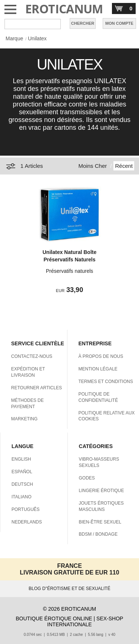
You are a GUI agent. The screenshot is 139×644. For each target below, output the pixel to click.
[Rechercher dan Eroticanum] (33, 24)
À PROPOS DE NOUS (101, 356)
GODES (87, 478)
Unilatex (37, 38)
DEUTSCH (22, 484)
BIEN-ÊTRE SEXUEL (100, 522)
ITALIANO (21, 497)
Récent (124, 166)
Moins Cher (93, 166)
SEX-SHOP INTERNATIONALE (85, 621)
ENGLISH (21, 459)
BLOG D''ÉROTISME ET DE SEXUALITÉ (69, 589)
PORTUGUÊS (26, 509)
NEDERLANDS (27, 522)
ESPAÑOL (22, 472)
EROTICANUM (64, 9)
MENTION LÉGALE (98, 369)
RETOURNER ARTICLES (37, 388)
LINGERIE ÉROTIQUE (102, 491)
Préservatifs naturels (70, 271)
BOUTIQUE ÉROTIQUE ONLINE (54, 618)
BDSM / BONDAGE (98, 534)
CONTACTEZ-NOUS (32, 356)
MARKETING (24, 419)
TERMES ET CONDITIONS (106, 382)
